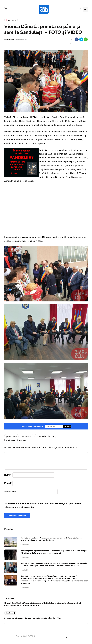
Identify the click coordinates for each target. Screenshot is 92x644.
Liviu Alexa (10, 40)
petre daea (11, 436)
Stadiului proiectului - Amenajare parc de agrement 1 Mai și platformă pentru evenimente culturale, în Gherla (51, 539)
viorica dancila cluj (45, 436)
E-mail (8, 483)
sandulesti (27, 436)
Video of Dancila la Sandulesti (46, 208)
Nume (8, 475)
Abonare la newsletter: (32, 426)
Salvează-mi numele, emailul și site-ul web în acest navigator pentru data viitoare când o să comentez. (43, 505)
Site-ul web (10, 492)
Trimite (67, 427)
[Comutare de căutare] (85, 9)
